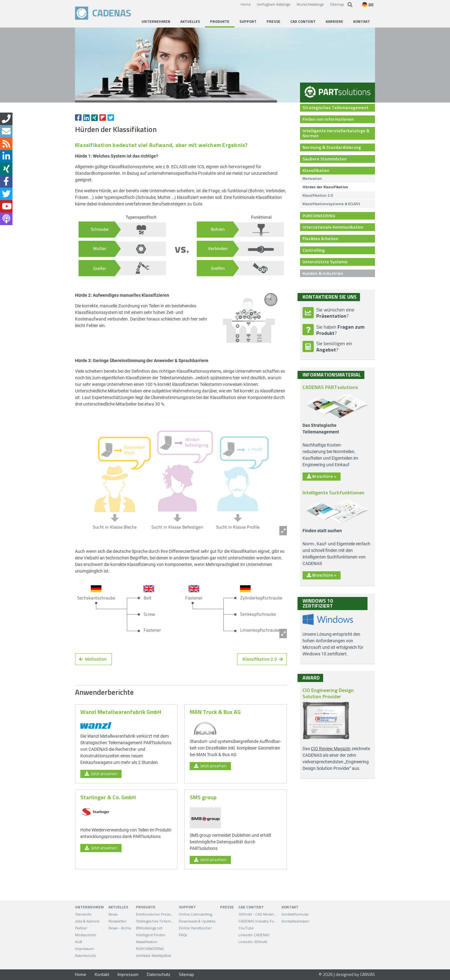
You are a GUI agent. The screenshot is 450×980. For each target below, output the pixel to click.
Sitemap (337, 4)
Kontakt (102, 974)
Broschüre (322, 476)
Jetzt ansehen (101, 773)
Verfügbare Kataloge (274, 4)
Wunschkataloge (310, 4)
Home (246, 4)
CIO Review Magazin (331, 748)
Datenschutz (159, 974)
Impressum (128, 974)
